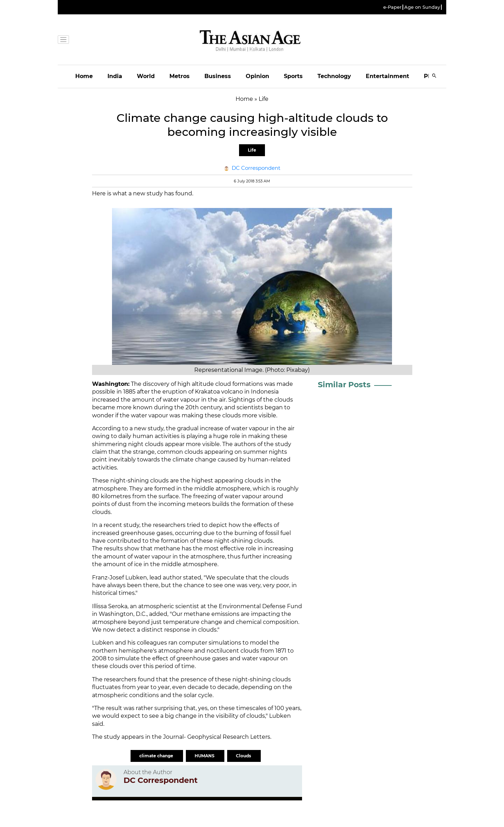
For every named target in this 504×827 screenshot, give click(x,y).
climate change (157, 756)
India (115, 76)
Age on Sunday (422, 7)
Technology (334, 76)
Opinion (257, 76)
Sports (293, 76)
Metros (180, 76)
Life (252, 150)
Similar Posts (344, 385)
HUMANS (205, 756)
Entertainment (387, 76)
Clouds (244, 756)
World (146, 76)
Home (84, 76)
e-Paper (392, 7)
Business (218, 76)
